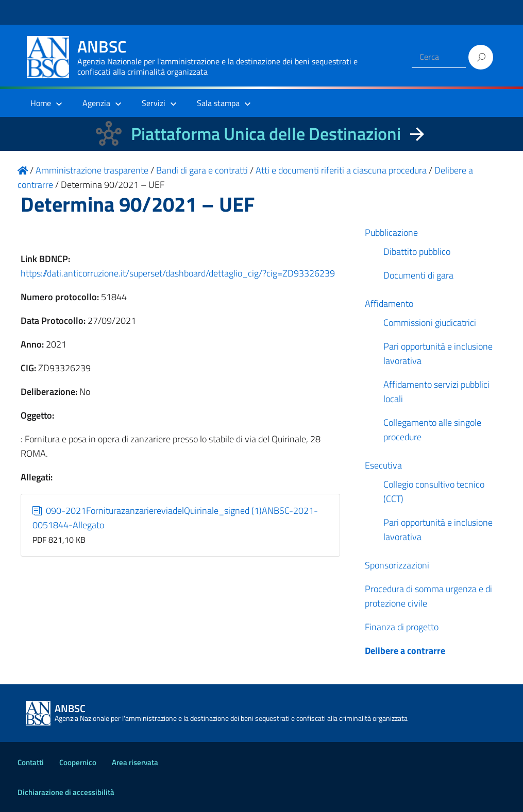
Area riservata (135, 762)
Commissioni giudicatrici (430, 323)
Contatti (31, 762)
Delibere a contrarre (405, 651)
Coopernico (78, 762)
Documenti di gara (418, 275)
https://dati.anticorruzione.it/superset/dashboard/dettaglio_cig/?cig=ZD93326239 (178, 273)
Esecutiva (383, 465)
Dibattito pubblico (417, 252)
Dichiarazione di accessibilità (66, 792)
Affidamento (389, 304)
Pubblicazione (391, 232)
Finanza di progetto (402, 627)
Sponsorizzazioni (397, 565)
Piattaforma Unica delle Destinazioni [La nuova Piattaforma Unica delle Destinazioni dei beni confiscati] (266, 134)
